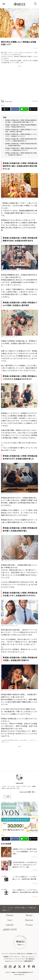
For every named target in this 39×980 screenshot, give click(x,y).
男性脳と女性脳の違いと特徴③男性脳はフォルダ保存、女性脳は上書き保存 (21, 131)
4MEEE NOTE (10, 930)
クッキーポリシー (9, 959)
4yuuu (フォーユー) (11, 961)
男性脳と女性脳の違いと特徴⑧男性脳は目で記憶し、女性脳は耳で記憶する (21, 154)
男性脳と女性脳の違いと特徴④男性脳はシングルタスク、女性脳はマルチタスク (21, 135)
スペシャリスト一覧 (22, 959)
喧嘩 (8, 797)
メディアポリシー (15, 957)
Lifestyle (10, 925)
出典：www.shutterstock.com (29, 39)
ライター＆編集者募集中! (26, 961)
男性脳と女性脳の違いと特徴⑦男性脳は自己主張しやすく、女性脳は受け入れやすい (21, 149)
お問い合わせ (21, 954)
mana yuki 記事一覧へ (27, 792)
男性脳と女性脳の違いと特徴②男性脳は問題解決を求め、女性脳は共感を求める (21, 126)
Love (10, 920)
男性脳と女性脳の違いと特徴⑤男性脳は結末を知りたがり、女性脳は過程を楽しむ (21, 140)
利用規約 (6, 957)
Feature (29, 925)
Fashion (10, 915)
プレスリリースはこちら (9, 954)
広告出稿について (32, 954)
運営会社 (31, 959)
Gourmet (29, 920)
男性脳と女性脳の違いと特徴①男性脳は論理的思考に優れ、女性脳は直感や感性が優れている (21, 121)
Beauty (29, 915)
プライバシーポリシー (28, 957)
